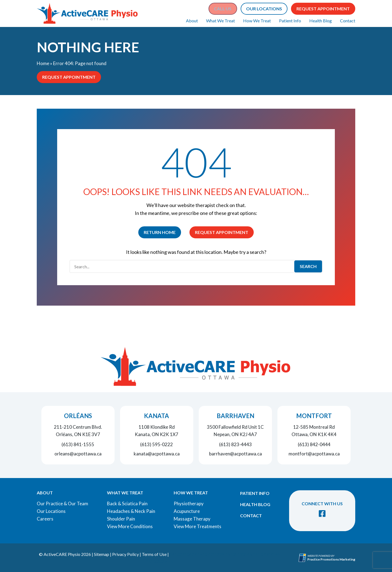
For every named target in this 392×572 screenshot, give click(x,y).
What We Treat (220, 21)
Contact (348, 21)
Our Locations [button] (264, 9)
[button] (223, 9)
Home (43, 63)
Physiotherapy (189, 503)
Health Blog (321, 21)
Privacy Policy (125, 554)
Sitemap (102, 554)
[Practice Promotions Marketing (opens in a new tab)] (331, 559)
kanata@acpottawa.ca (157, 454)
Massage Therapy (192, 519)
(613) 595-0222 (157, 444)
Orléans (78, 416)
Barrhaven (235, 416)
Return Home (160, 232)
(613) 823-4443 (235, 444)
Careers (45, 519)
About (192, 21)
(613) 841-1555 (78, 444)
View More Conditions (130, 526)
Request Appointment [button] (323, 9)
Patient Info (290, 21)
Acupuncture (187, 511)
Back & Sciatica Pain (127, 503)
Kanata (157, 416)
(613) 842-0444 (314, 444)
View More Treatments (197, 526)
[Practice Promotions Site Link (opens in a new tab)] (303, 558)
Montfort (314, 416)
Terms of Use (154, 554)
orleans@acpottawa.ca (78, 454)
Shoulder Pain (121, 519)
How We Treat (257, 21)
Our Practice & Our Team (62, 503)
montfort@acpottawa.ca (314, 454)
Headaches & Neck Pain (131, 511)
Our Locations (51, 511)
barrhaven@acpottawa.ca (235, 454)
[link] (322, 514)
